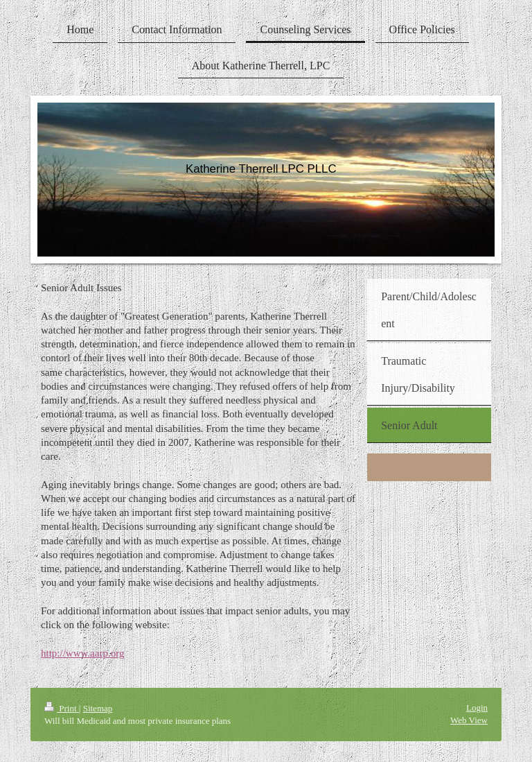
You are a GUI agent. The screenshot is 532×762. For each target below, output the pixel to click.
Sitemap (98, 708)
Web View (469, 720)
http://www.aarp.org (82, 653)
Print (62, 708)
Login (477, 708)
